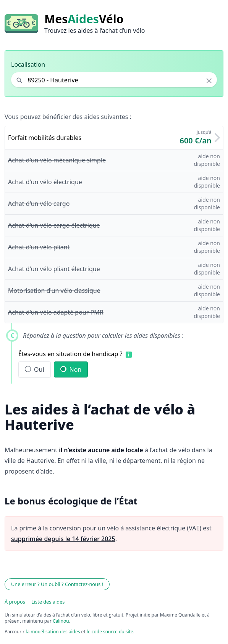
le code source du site (110, 632)
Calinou (61, 621)
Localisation (28, 64)
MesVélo (84, 19)
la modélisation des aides (53, 632)
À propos (15, 602)
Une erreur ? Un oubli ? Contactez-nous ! (57, 584)
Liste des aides (48, 602)
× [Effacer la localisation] (209, 80)
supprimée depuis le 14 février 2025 (63, 539)
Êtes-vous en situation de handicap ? (70, 354)
